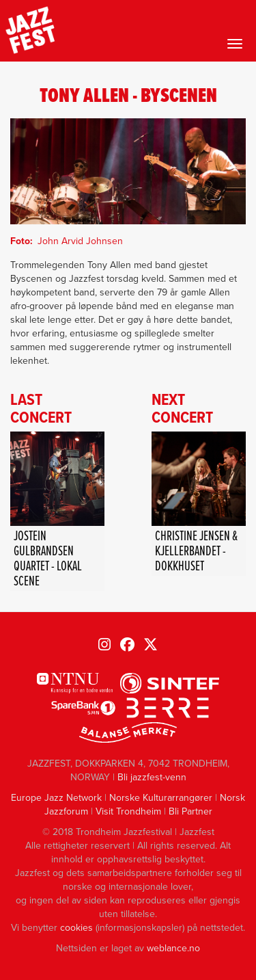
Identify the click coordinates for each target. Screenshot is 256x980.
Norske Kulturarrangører (161, 798)
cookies (76, 928)
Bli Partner (190, 811)
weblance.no (173, 948)
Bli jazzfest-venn (152, 777)
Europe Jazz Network (56, 798)
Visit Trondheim (128, 811)
